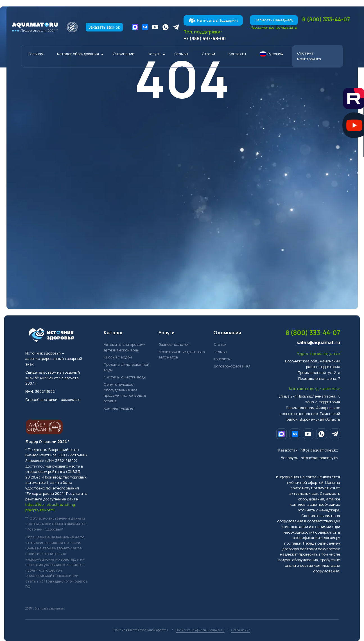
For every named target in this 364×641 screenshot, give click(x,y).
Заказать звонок (104, 27)
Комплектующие (118, 408)
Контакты (237, 54)
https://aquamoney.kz (319, 450)
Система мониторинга (309, 56)
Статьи (208, 54)
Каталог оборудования (78, 54)
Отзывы (181, 54)
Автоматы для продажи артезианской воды (125, 347)
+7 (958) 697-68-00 (205, 39)
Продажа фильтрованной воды (126, 367)
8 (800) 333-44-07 (326, 19)
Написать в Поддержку (213, 20)
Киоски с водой (118, 357)
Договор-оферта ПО (232, 366)
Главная (36, 54)
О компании (124, 54)
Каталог (114, 332)
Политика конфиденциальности (200, 630)
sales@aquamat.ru (318, 343)
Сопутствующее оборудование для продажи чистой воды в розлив (125, 393)
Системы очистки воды (125, 377)
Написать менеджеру (274, 20)
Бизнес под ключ (174, 344)
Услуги (154, 54)
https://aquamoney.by (319, 458)
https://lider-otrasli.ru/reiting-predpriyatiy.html (51, 507)
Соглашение (241, 630)
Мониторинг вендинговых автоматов (182, 355)
